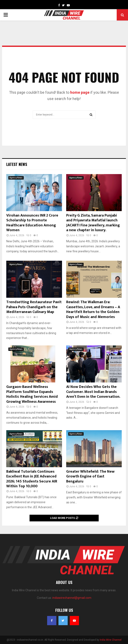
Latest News (17, 164)
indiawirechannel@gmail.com (72, 598)
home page (80, 92)
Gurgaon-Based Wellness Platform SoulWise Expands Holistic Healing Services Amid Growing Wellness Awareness (32, 394)
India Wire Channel (111, 640)
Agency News (16, 178)
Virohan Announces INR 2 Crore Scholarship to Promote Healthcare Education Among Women (32, 223)
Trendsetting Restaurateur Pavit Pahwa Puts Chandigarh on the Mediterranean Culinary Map (34, 307)
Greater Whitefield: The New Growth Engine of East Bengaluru (90, 477)
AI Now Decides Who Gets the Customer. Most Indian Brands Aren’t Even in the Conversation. (93, 392)
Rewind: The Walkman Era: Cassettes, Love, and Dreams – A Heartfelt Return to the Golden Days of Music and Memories (93, 309)
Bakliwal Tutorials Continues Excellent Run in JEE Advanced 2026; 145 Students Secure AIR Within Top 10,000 (32, 479)
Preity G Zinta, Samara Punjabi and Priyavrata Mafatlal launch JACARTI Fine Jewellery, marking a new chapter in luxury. (93, 223)
